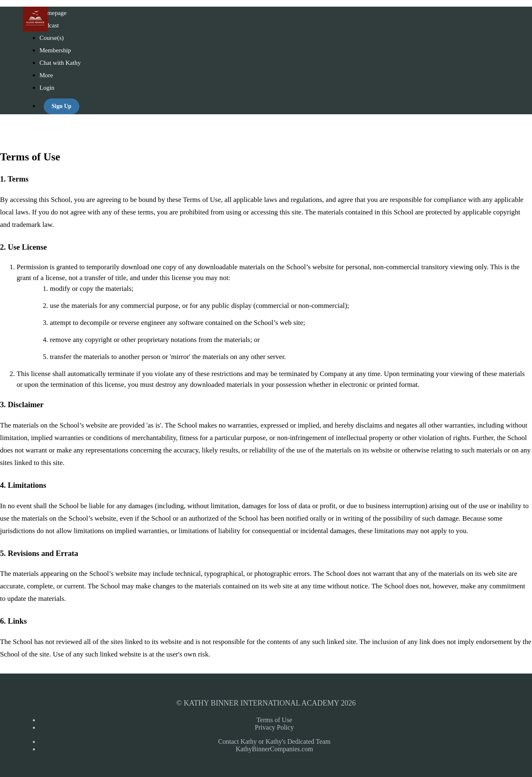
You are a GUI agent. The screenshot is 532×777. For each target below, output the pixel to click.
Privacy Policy (274, 727)
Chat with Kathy (60, 63)
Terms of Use (274, 720)
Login (47, 88)
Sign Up (62, 106)
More (47, 75)
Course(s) (52, 38)
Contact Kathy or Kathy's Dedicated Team (274, 741)
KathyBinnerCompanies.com (274, 749)
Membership (55, 50)
